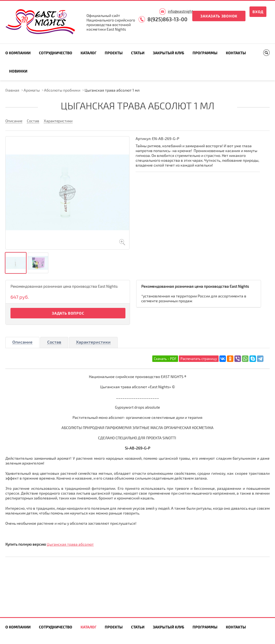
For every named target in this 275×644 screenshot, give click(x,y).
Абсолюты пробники (62, 90)
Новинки (18, 71)
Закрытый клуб (169, 53)
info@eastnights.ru (184, 11)
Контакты (236, 53)
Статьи (138, 53)
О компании (18, 53)
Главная (12, 90)
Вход (258, 12)
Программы (205, 53)
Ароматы (32, 90)
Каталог (88, 53)
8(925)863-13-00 (167, 19)
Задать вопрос (68, 313)
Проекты (114, 53)
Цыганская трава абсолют (70, 544)
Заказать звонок (219, 16)
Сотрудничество (56, 53)
